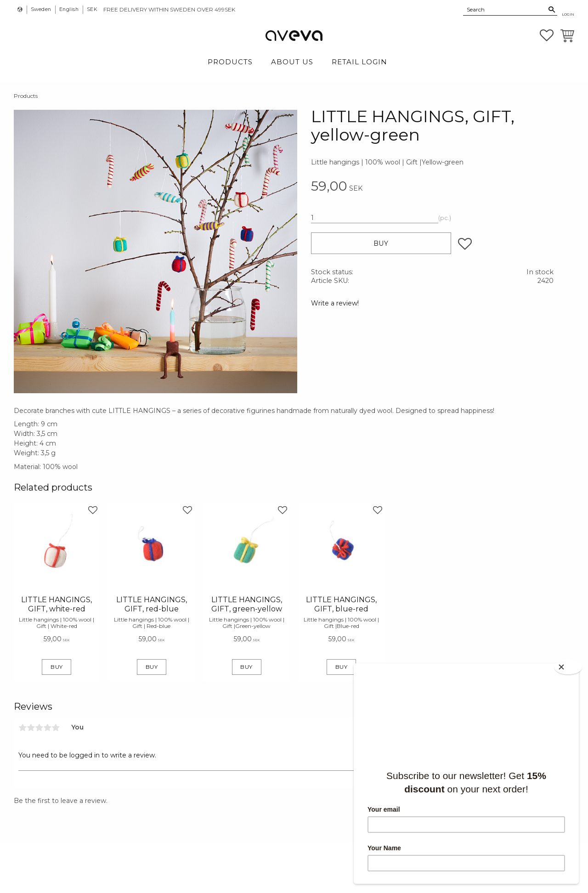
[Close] (570, 666)
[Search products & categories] (505, 9)
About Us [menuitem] (292, 62)
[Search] (552, 10)
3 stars (39, 728)
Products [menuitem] (230, 62)
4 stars (47, 728)
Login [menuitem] (568, 14)
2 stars (31, 728)
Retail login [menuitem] (359, 62)
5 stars (56, 728)
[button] (547, 35)
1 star (23, 728)
